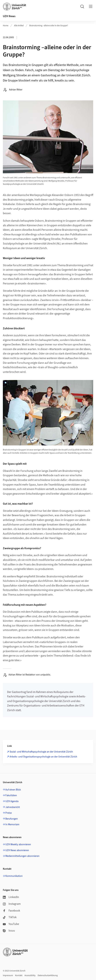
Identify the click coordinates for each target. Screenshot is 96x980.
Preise (9, 813)
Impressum (8, 975)
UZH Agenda (12, 801)
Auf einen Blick (13, 790)
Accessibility (30, 975)
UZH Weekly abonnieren (18, 844)
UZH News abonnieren (17, 850)
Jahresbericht (13, 807)
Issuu (9, 931)
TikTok (10, 917)
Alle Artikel (19, 26)
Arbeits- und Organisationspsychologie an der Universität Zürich (43, 757)
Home (6, 26)
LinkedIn (11, 897)
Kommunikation (14, 876)
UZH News (9, 16)
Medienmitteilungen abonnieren (22, 856)
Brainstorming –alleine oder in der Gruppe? (49, 26)
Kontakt (19, 975)
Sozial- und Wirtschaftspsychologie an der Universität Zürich (41, 752)
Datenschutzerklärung (48, 975)
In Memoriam (12, 825)
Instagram (12, 904)
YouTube (11, 924)
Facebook (11, 911)
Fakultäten (11, 795)
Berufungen (12, 819)
